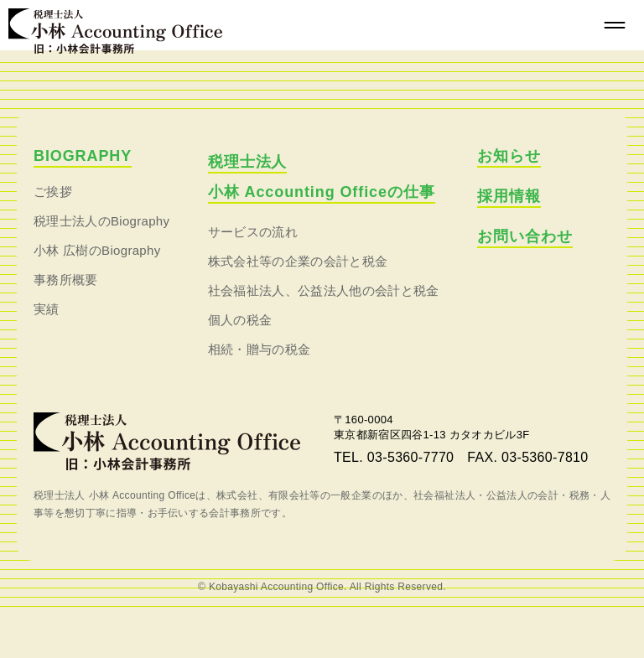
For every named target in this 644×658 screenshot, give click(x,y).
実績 (47, 309)
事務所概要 (66, 280)
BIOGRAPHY (83, 156)
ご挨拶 (53, 192)
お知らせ (509, 156)
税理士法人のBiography (101, 221)
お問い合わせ (525, 236)
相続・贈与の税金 (260, 349)
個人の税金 (240, 320)
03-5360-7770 (410, 457)
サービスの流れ (253, 232)
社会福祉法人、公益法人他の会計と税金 (324, 290)
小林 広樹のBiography (97, 250)
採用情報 (509, 196)
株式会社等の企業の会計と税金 (298, 261)
